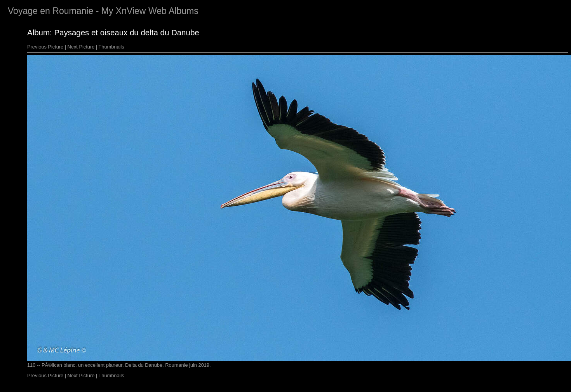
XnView (131, 11)
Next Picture (81, 47)
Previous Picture (45, 47)
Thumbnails (111, 47)
